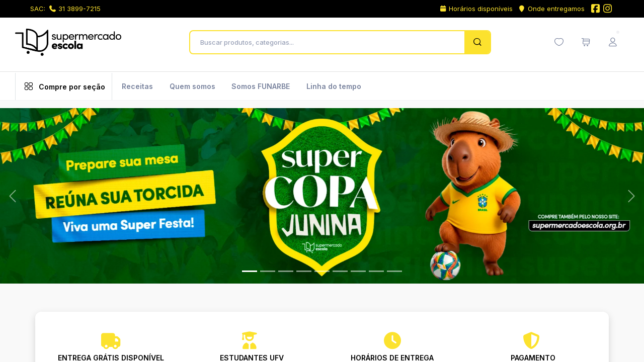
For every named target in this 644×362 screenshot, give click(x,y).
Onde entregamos (551, 9)
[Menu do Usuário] (613, 42)
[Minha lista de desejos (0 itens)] (559, 42)
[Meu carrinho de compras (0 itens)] (586, 42)
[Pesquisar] (477, 42)
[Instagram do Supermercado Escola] (608, 9)
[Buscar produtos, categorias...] (330, 42)
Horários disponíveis (476, 9)
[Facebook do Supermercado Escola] (595, 9)
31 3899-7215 (75, 9)
